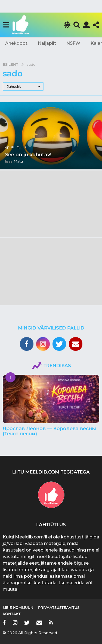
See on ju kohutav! (28, 155)
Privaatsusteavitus (59, 607)
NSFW (73, 43)
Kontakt (12, 614)
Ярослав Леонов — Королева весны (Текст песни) (49, 431)
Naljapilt (47, 43)
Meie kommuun (18, 607)
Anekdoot (16, 43)
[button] (6, 25)
